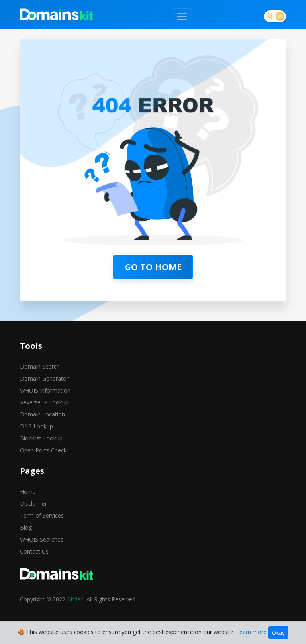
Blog (26, 527)
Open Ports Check (43, 450)
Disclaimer (33, 504)
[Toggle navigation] (182, 16)
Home (28, 492)
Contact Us (34, 551)
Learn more (251, 632)
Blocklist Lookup (41, 438)
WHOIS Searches (42, 539)
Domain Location (42, 414)
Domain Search (40, 366)
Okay (278, 633)
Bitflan (75, 599)
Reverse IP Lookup (44, 402)
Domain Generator (44, 378)
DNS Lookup (36, 426)
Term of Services (42, 515)
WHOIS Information (45, 390)
